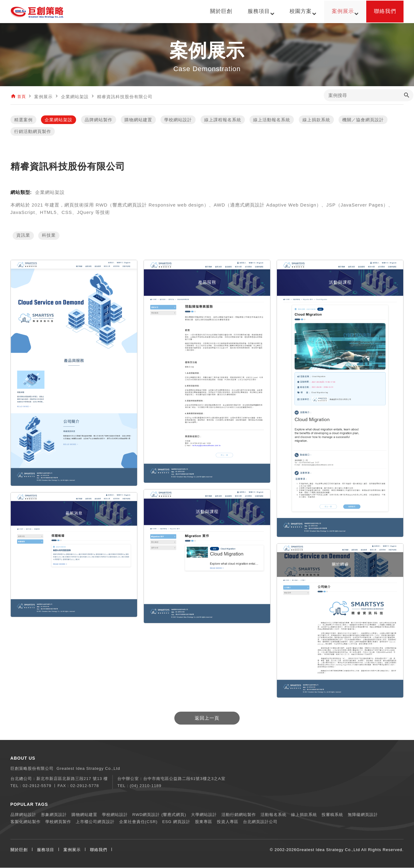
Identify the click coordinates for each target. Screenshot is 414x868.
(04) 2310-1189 (146, 786)
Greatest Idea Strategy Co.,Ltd (328, 850)
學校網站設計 (178, 120)
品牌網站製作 (99, 120)
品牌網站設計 (23, 815)
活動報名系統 (274, 815)
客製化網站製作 (26, 822)
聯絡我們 (99, 850)
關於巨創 (19, 850)
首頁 (22, 97)
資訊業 (23, 236)
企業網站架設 (59, 120)
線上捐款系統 (316, 120)
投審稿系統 (332, 815)
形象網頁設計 (54, 815)
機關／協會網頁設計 (363, 120)
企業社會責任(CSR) (138, 822)
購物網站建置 (138, 120)
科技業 (49, 236)
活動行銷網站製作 (239, 815)
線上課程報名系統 (223, 120)
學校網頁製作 (58, 822)
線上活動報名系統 (272, 120)
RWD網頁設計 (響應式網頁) (159, 815)
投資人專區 (228, 822)
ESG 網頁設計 (176, 822)
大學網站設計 (204, 815)
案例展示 (72, 850)
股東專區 (204, 822)
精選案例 (23, 120)
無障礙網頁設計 (363, 815)
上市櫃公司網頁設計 (95, 822)
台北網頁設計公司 (260, 822)
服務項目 (46, 850)
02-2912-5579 (37, 786)
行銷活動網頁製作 (33, 132)
